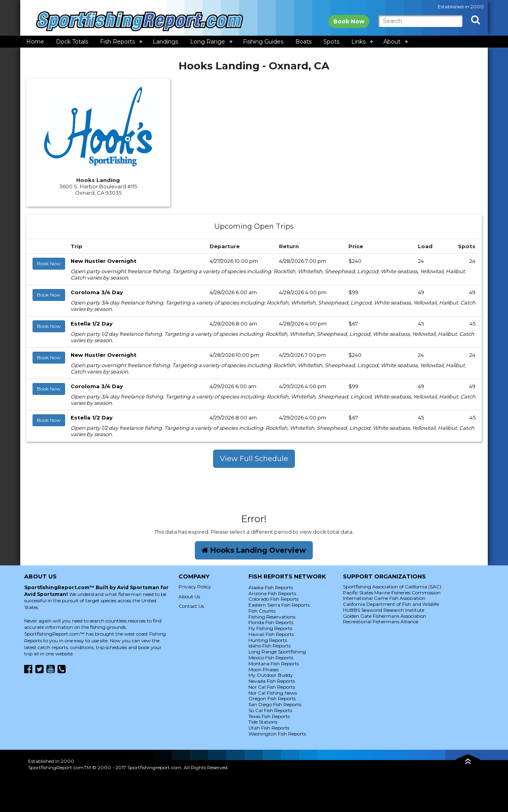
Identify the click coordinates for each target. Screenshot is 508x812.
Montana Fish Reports (274, 664)
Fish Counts (262, 611)
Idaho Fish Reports (269, 646)
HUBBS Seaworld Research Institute (384, 610)
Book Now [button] (49, 263)
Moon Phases (264, 669)
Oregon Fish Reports (272, 698)
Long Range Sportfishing (277, 652)
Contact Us (191, 606)
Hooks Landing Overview (254, 550)
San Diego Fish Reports (275, 704)
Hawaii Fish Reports (271, 634)
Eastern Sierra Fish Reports (279, 605)
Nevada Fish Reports (272, 681)
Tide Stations (263, 722)
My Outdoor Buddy (271, 675)
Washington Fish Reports (277, 734)
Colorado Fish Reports (273, 599)
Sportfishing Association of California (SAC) (392, 587)
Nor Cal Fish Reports (272, 687)
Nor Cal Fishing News (273, 693)
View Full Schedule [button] (254, 459)
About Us (189, 597)
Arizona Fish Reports (272, 593)
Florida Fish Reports (271, 622)
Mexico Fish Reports (271, 658)
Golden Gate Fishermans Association (385, 616)
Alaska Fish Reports (271, 587)
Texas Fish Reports (269, 716)
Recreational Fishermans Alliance (381, 621)
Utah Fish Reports (269, 728)
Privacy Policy (195, 587)
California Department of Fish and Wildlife (391, 604)
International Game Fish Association (384, 598)
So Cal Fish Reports (270, 710)
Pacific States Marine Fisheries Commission (392, 593)
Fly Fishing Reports (270, 628)
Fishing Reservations (272, 617)
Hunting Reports (268, 640)
